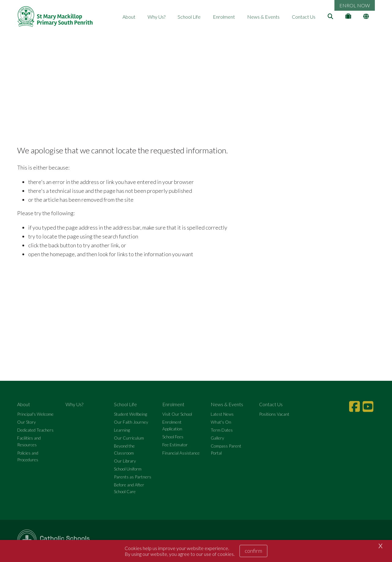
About (129, 17)
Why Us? (156, 17)
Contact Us (304, 17)
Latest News (222, 414)
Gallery (217, 438)
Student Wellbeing (130, 414)
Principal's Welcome (35, 414)
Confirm (253, 551)
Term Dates (222, 430)
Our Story (26, 422)
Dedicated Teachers (35, 430)
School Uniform (128, 469)
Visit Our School (177, 414)
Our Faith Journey (131, 422)
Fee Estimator (175, 445)
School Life (189, 17)
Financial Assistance (181, 453)
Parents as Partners (133, 477)
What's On (221, 422)
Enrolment (224, 17)
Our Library (125, 461)
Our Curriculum (129, 438)
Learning (122, 430)
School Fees (173, 437)
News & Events (263, 17)
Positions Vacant (274, 414)
